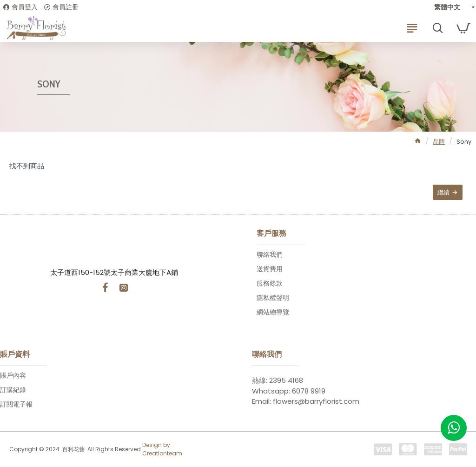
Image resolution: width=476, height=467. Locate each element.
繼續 (443, 193)
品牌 (439, 142)
